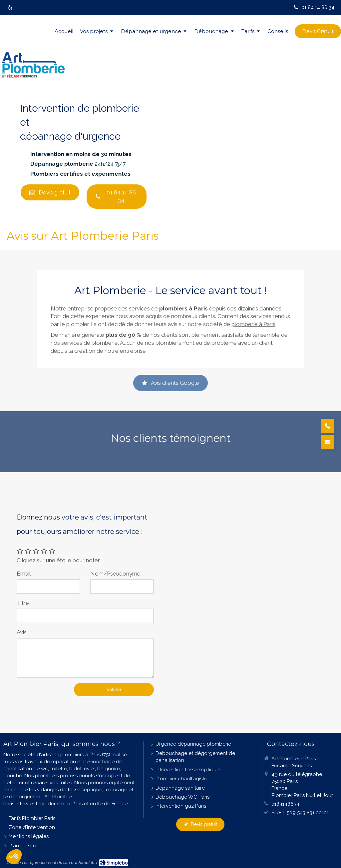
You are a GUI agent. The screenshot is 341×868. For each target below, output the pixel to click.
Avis (22, 632)
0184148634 (285, 804)
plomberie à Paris (253, 324)
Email (24, 574)
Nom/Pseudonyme (115, 574)
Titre (23, 603)
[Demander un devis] (328, 442)
